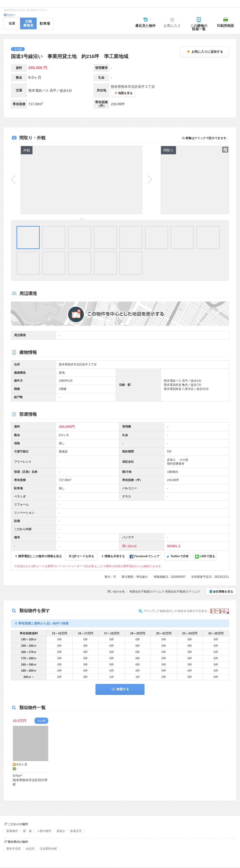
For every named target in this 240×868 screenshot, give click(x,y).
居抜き (61, 831)
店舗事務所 (28, 23)
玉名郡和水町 (48, 849)
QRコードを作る (81, 556)
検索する (120, 689)
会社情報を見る (221, 592)
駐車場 (45, 23)
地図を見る (123, 93)
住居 (12, 23)
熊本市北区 (14, 849)
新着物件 (12, 831)
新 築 (27, 831)
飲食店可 (76, 831)
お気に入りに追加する (205, 52)
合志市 (30, 849)
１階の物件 (44, 831)
